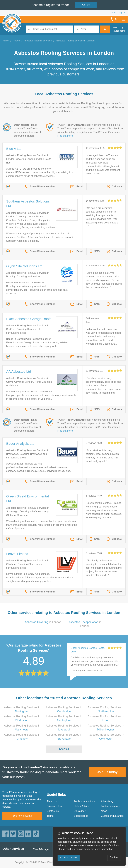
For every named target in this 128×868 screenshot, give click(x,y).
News (104, 811)
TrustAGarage (41, 849)
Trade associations (84, 801)
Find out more (65, 136)
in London (43, 622)
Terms (50, 816)
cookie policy (83, 849)
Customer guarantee (112, 816)
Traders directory (110, 806)
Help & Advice (82, 806)
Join (86, 5)
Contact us (53, 811)
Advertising (107, 801)
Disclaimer (80, 811)
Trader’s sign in (118, 13)
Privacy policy (54, 806)
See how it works (22, 816)
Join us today (107, 772)
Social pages (81, 816)
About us (52, 801)
